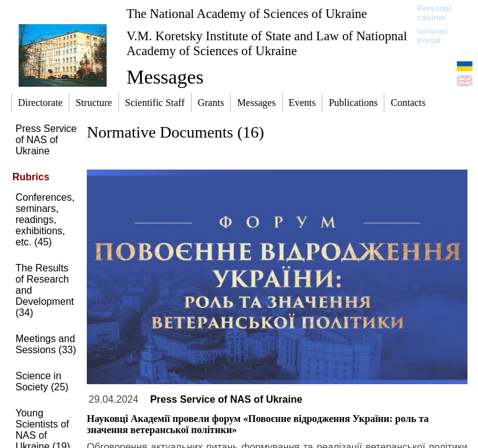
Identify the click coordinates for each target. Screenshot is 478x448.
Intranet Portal (432, 36)
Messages (165, 77)
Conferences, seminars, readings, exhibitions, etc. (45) (45, 220)
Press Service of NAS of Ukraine (46, 140)
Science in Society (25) (42, 381)
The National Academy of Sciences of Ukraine (247, 13)
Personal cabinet (434, 13)
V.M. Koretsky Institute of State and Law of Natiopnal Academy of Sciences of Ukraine (267, 43)
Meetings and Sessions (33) (46, 344)
